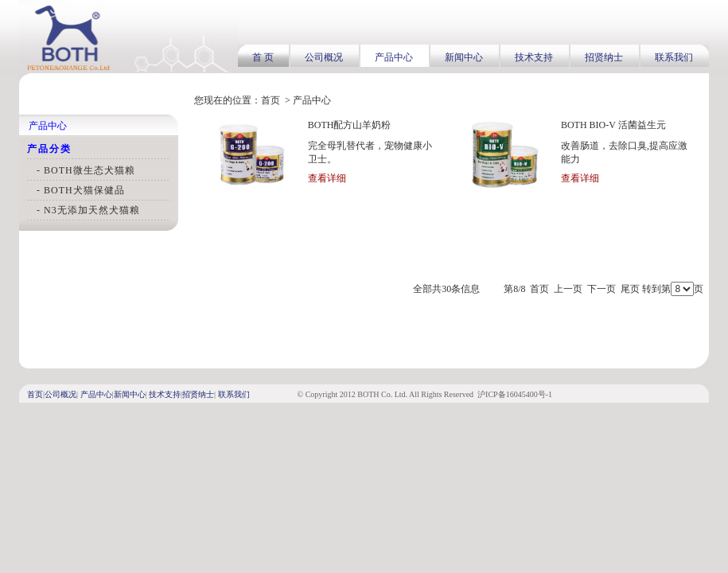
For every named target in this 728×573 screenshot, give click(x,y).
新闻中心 (464, 57)
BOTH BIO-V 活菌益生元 (613, 125)
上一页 (568, 289)
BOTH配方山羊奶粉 (350, 125)
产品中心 (394, 57)
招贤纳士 (604, 57)
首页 (271, 100)
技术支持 (534, 57)
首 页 (263, 57)
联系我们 (674, 57)
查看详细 (327, 178)
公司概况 (324, 57)
